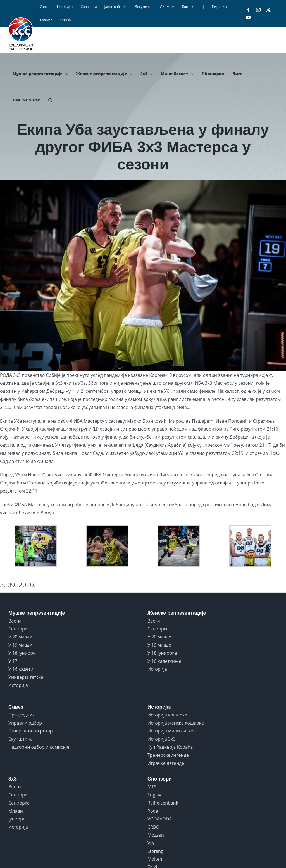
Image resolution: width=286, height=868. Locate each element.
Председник (22, 715)
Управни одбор (25, 723)
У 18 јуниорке (162, 653)
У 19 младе (159, 645)
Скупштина (21, 739)
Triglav (154, 795)
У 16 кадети (21, 669)
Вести (15, 621)
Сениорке (158, 629)
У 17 (13, 661)
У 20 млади (20, 637)
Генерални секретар (31, 731)
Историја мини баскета (173, 731)
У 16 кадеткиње (164, 661)
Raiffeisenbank (163, 803)
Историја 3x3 (162, 739)
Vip (151, 843)
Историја (18, 685)
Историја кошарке (167, 715)
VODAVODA (160, 819)
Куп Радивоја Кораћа (170, 747)
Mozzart (156, 835)
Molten (155, 859)
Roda (153, 811)
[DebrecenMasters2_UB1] (143, 276)
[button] (50, 100)
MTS (152, 787)
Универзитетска (26, 677)
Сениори (18, 629)
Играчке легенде (166, 763)
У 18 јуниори (22, 653)
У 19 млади (20, 645)
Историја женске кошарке (176, 723)
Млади (16, 811)
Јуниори (17, 819)
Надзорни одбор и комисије (39, 747)
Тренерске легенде (168, 755)
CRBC (153, 827)
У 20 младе (159, 637)
